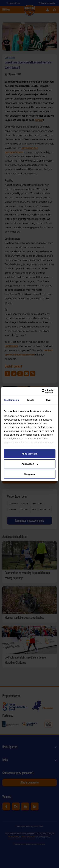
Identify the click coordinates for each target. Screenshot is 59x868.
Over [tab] (49, 400)
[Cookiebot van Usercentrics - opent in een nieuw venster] (42, 391)
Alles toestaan (30, 454)
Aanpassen (30, 464)
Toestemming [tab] (11, 400)
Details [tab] (30, 400)
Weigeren (29, 474)
